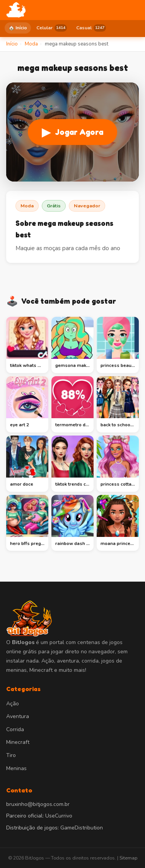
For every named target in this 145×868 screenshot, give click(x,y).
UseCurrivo (59, 816)
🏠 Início (18, 28)
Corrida (15, 729)
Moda (27, 206)
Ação (13, 704)
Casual (91, 28)
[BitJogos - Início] (16, 10)
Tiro (11, 755)
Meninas (16, 768)
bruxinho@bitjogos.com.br (38, 804)
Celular (52, 28)
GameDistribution (82, 828)
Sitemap (128, 858)
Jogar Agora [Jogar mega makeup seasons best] (72, 132)
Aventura (18, 716)
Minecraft (18, 742)
